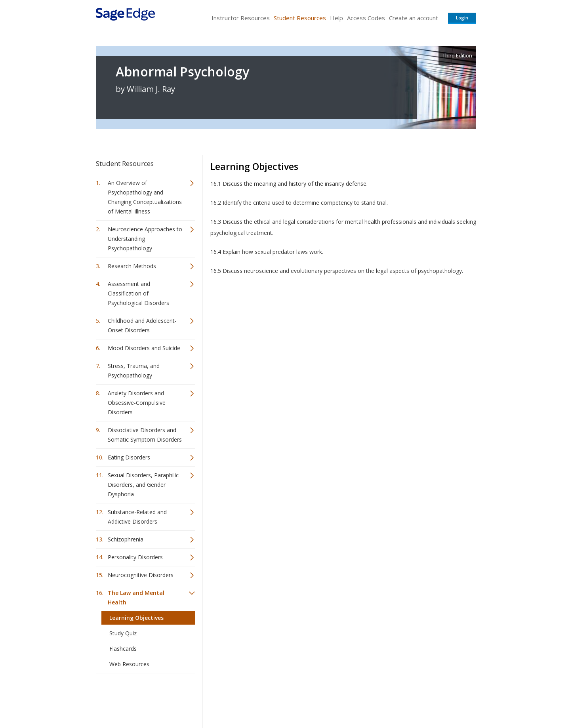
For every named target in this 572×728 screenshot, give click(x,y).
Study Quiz (123, 633)
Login (462, 18)
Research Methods (132, 266)
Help (337, 18)
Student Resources (300, 18)
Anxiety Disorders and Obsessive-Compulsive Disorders (137, 403)
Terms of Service (331, 698)
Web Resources (129, 664)
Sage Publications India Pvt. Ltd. (211, 698)
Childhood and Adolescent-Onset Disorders (142, 325)
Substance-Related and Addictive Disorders (137, 517)
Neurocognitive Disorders (141, 575)
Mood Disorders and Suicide (144, 348)
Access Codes (366, 18)
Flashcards (123, 649)
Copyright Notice (380, 698)
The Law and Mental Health (136, 597)
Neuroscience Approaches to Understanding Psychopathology (145, 239)
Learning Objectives (136, 618)
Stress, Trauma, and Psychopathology (134, 371)
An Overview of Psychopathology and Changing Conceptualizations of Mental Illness (145, 197)
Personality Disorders (135, 557)
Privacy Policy (424, 698)
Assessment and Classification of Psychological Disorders (138, 293)
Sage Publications (141, 698)
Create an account (414, 18)
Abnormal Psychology (182, 72)
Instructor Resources (241, 18)
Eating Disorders (129, 457)
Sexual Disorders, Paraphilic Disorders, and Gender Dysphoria (143, 485)
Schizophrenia (126, 539)
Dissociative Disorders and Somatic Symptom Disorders (145, 435)
